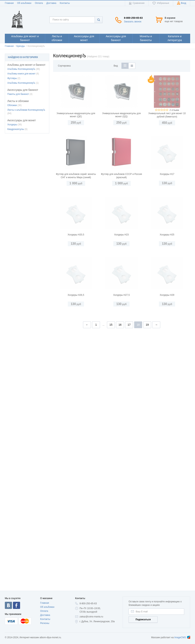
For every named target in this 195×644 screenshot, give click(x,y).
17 (129, 575)
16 (120, 575)
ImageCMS (182, 637)
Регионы (45, 623)
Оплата (39, 3)
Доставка (51, 3)
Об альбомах (24, 3)
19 (147, 575)
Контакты (65, 3)
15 (111, 575)
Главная (9, 3)
